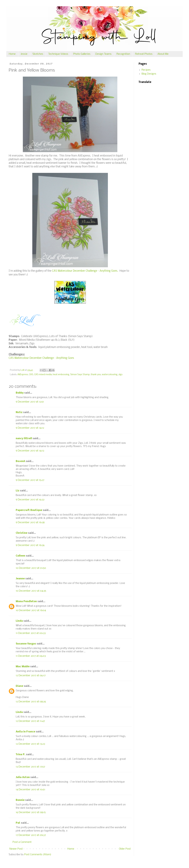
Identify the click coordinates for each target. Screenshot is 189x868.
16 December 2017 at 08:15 (31, 812)
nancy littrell (24, 438)
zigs (120, 375)
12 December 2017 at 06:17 (31, 676)
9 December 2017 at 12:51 (30, 402)
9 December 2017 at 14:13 (30, 451)
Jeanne (20, 579)
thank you (96, 375)
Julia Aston (23, 777)
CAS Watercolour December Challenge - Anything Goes (41, 358)
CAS (31, 375)
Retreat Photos (144, 54)
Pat (18, 823)
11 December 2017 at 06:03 (31, 656)
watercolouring (110, 375)
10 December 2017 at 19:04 (31, 610)
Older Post (125, 849)
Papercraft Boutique (29, 510)
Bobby (20, 393)
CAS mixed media (43, 375)
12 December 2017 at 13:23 (30, 744)
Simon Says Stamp (80, 375)
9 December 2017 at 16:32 (30, 500)
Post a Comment (22, 842)
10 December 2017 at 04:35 (31, 591)
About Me (163, 54)
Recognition (123, 54)
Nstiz (19, 412)
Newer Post (16, 849)
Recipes (146, 70)
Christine (22, 533)
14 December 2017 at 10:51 (30, 790)
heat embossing (61, 375)
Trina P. (21, 755)
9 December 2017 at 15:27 (30, 480)
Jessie (24, 54)
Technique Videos (58, 54)
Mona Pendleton (26, 601)
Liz (18, 491)
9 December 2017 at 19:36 (30, 545)
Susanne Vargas (26, 644)
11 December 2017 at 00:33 (31, 633)
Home (12, 54)
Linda (19, 621)
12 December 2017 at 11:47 (30, 721)
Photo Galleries (82, 54)
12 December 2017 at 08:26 (31, 702)
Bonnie (20, 800)
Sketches (38, 54)
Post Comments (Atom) (38, 855)
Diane (19, 686)
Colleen (20, 556)
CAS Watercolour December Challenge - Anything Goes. (85, 271)
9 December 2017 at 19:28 (30, 522)
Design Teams (103, 54)
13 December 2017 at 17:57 (30, 767)
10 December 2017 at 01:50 (31, 568)
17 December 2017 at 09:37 (31, 835)
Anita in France (25, 732)
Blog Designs (149, 74)
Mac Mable (23, 667)
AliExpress (23, 375)
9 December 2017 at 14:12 (30, 428)
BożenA (20, 461)
